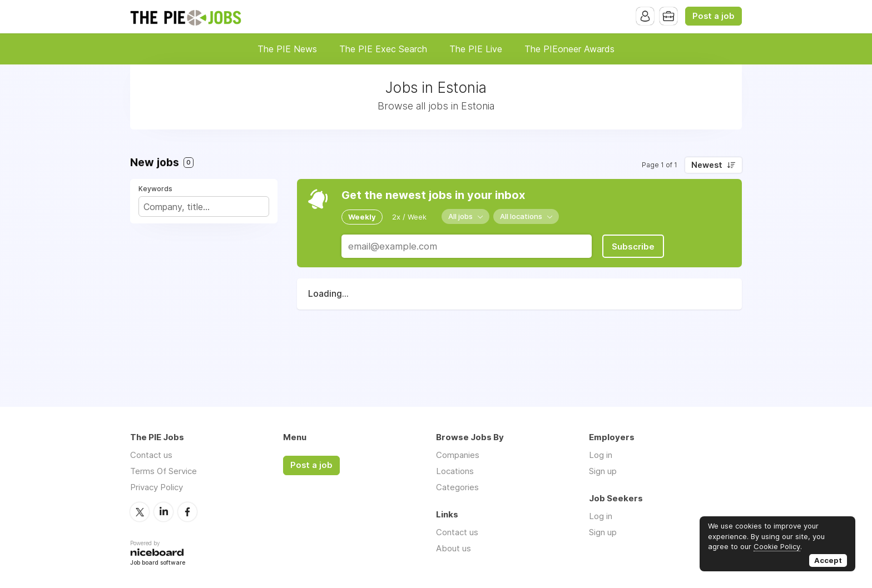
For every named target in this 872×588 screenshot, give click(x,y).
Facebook (187, 512)
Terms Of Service (163, 471)
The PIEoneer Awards (569, 49)
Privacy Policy (157, 487)
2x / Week (409, 217)
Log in (601, 455)
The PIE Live (476, 49)
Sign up (603, 471)
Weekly (362, 217)
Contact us (151, 455)
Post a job (714, 16)
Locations (455, 471)
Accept (828, 560)
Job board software (158, 563)
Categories (457, 487)
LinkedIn (163, 512)
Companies (458, 455)
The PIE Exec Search (383, 49)
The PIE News (287, 49)
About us (454, 548)
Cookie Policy (777, 546)
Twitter (140, 512)
